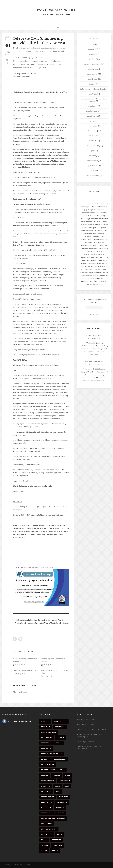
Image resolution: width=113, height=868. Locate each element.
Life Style (93, 94)
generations (93, 69)
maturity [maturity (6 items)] (64, 797)
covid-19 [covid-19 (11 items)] (60, 738)
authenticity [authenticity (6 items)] (60, 721)
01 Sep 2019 (20, 665)
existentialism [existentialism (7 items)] (48, 770)
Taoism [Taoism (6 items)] (45, 845)
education (93, 49)
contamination (48, 48)
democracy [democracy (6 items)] (46, 743)
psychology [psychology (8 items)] (47, 834)
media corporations (33, 51)
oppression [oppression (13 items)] (46, 808)
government (35, 61)
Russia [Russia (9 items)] (44, 840)
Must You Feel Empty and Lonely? (91, 730)
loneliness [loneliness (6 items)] (46, 791)
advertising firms (23, 48)
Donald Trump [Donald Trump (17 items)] (48, 764)
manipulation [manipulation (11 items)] (48, 797)
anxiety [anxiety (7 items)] (45, 721)
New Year (46, 51)
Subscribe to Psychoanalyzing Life (40, 568)
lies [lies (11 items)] (67, 786)
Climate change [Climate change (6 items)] (49, 732)
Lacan (21, 51)
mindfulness (93, 116)
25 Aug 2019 (48, 665)
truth (45, 68)
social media (92, 161)
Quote (93, 151)
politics (26, 68)
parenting (93, 126)
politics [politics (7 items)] (60, 808)
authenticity (36, 48)
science (93, 156)
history (92, 84)
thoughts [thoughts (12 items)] (57, 845)
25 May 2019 (48, 676)
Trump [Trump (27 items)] (44, 851)
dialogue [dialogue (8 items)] (45, 759)
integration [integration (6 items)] (65, 781)
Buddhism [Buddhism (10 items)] (46, 727)
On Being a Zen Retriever (88, 742)
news (59, 64)
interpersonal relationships (52, 61)
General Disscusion (92, 64)
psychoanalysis (36, 68)
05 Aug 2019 (20, 674)
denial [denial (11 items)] (59, 743)
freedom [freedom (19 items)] (57, 775)
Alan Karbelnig (24, 58)
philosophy (17, 68)
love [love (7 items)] (58, 791)
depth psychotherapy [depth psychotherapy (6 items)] (51, 754)
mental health (50, 64)
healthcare (92, 79)
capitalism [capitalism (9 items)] (60, 727)
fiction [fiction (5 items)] (45, 775)
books (18, 61)
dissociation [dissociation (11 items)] (60, 759)
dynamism (60, 48)
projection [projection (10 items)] (59, 813)
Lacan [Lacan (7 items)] (58, 786)
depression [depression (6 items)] (46, 748)
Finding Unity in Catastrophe (24, 670)
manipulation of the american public (28, 64)
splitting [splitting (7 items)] (57, 840)
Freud (15, 51)
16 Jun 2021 (95, 339)
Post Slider (93, 141)
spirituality (93, 166)
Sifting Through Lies (94, 335)
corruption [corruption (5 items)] (47, 738)
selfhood (54, 51)
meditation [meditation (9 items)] (47, 802)
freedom (25, 61)
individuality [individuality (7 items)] (48, 781)
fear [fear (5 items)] (62, 770)
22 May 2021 (95, 365)
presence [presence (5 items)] (45, 813)
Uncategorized (93, 176)
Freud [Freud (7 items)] (68, 775)
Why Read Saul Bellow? (94, 361)
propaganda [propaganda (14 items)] (47, 824)
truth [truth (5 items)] (55, 851)
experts (92, 54)
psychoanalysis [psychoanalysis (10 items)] (49, 829)
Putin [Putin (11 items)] (60, 834)
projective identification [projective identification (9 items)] (53, 818)
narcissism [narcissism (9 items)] (62, 802)
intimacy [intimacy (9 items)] (46, 786)
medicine (92, 106)
